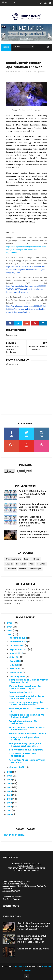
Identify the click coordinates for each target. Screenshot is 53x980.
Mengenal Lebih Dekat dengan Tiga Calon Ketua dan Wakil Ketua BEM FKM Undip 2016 (32, 522)
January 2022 (17, 767)
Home (6, 47)
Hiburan (36, 559)
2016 (10, 791)
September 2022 (19, 650)
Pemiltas (41, 564)
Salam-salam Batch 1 (20, 692)
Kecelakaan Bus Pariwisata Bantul (27, 734)
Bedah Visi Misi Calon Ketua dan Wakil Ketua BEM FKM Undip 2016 (33, 494)
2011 (9, 811)
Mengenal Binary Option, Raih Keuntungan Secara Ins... (25, 745)
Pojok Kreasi (11, 569)
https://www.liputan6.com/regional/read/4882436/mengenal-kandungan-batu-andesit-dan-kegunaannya (26, 250)
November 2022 (18, 642)
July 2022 (15, 657)
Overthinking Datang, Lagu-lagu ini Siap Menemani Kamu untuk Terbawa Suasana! (34, 535)
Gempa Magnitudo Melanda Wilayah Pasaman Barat (29, 681)
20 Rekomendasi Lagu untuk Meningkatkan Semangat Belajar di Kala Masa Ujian (32, 939)
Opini (32, 564)
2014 (10, 799)
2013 (10, 803)
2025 (10, 623)
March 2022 (16, 673)
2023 (10, 631)
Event (27, 559)
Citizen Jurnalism (13, 559)
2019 (10, 780)
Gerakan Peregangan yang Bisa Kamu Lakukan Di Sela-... (26, 704)
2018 (10, 784)
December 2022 (18, 638)
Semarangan (35, 569)
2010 (10, 815)
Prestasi (23, 569)
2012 (10, 807)
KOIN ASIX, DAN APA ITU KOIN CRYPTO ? (28, 710)
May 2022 (15, 665)
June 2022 (15, 661)
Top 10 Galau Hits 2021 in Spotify (26, 750)
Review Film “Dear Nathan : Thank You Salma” (27, 761)
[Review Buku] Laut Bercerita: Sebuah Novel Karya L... (25, 687)
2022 (10, 635)
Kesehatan (21, 564)
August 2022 (16, 653)
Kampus (9, 564)
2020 (10, 776)
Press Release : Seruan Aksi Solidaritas (23, 722)
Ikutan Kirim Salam (14, 835)
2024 (10, 627)
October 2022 (17, 646)
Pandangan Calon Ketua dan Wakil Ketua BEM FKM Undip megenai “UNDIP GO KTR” (34, 507)
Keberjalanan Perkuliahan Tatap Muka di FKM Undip (27, 698)
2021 (10, 772)
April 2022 (15, 669)
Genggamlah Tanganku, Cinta (33, 949)
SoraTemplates (20, 967)
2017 (10, 788)
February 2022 (18, 677)
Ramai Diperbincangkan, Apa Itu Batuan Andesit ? (26, 716)
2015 (10, 795)
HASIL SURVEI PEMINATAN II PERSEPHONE (23, 755)
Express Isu (41, 72)
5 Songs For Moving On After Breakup (24, 739)
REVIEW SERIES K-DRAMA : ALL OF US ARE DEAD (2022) (27, 729)
